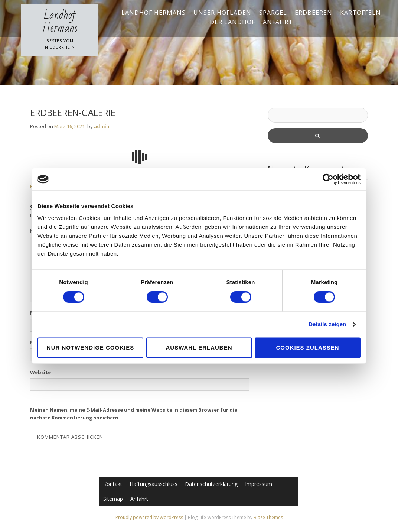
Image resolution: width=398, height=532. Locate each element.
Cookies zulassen (307, 348)
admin (102, 126)
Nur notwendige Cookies (90, 348)
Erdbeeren (314, 13)
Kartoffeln (361, 13)
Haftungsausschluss (154, 484)
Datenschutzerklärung (211, 484)
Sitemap (113, 499)
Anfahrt (278, 22)
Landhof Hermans (60, 22)
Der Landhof (232, 22)
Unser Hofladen (222, 13)
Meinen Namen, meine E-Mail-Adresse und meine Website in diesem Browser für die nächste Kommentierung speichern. (134, 414)
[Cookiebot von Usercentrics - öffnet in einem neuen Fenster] (328, 179)
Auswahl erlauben (199, 348)
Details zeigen (327, 325)
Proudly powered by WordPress (150, 517)
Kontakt (113, 484)
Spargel (273, 13)
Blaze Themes (268, 517)
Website (40, 372)
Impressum (259, 484)
